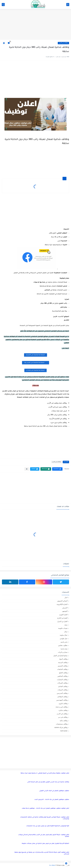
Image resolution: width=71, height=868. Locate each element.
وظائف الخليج (63, 673)
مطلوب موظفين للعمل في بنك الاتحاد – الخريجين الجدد (52, 800)
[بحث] (3, 5)
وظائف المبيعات (63, 690)
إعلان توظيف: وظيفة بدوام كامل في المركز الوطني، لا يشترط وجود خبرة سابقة (45, 773)
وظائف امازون (63, 703)
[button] (57, 469)
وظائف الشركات (62, 683)
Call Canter (64, 731)
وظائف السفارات (62, 680)
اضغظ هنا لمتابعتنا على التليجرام (36, 355)
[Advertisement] (35, 25)
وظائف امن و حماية (62, 707)
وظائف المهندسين (62, 700)
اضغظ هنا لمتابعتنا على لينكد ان (35, 370)
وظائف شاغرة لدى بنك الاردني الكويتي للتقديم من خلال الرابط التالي (48, 782)
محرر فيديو (64, 642)
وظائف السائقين (62, 676)
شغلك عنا (52, 865)
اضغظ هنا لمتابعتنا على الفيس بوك (36, 363)
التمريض (65, 608)
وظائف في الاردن (63, 43)
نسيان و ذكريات (63, 652)
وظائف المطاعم (63, 697)
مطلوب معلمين (63, 645)
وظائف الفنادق (63, 686)
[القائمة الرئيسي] (68, 5)
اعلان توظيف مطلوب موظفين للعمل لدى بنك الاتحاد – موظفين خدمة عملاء (45, 808)
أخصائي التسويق (62, 601)
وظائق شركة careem (61, 727)
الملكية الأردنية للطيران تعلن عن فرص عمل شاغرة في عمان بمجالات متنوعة (45, 844)
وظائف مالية (64, 721)
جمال (66, 632)
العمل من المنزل (62, 621)
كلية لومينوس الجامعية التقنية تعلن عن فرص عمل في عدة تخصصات (48, 826)
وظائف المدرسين (62, 693)
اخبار (66, 597)
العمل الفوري (63, 615)
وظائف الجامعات (62, 669)
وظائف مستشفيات (62, 724)
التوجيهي (65, 611)
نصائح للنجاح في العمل (60, 656)
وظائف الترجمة (63, 662)
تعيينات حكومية (63, 628)
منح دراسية (64, 649)
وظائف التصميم (63, 666)
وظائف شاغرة (63, 710)
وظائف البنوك (63, 659)
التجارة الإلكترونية (62, 604)
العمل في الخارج (62, 618)
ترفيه (66, 625)
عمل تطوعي (64, 638)
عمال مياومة (64, 635)
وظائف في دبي (63, 717)
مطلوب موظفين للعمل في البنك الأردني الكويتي (54, 791)
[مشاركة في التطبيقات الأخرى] (27, 469)
